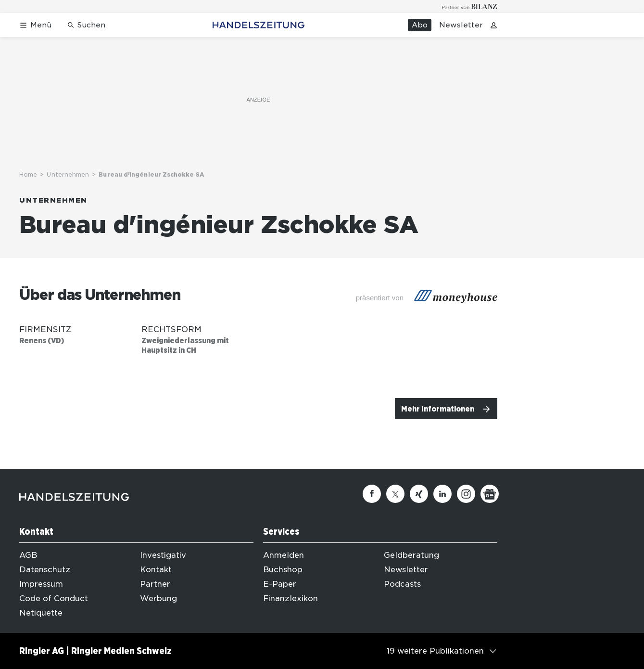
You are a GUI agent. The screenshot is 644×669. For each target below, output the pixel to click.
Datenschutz (45, 570)
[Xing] (419, 494)
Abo (420, 25)
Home (28, 174)
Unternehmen (68, 174)
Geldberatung (411, 555)
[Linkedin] (442, 494)
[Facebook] (372, 494)
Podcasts (402, 584)
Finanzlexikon (290, 598)
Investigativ (163, 555)
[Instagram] (466, 494)
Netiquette (41, 613)
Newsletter (461, 25)
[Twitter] (395, 494)
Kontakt (156, 570)
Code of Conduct (54, 598)
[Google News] (490, 494)
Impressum (41, 584)
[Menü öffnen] (35, 25)
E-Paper (280, 584)
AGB (28, 555)
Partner (155, 584)
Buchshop (283, 570)
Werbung (158, 598)
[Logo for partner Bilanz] (470, 6)
